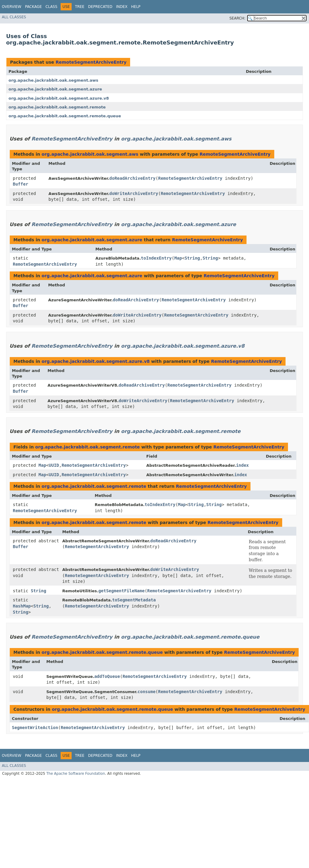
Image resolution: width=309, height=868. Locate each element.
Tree (80, 7)
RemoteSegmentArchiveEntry (91, 62)
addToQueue (107, 676)
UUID (54, 465)
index (242, 465)
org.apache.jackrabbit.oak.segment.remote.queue (65, 116)
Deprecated (100, 7)
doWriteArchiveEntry (134, 193)
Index (122, 7)
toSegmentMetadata (134, 600)
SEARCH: (238, 18)
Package (33, 7)
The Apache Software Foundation (76, 774)
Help (136, 7)
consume (146, 692)
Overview (12, 7)
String (192, 258)
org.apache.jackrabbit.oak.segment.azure (55, 89)
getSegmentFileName (122, 591)
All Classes (14, 17)
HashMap (22, 606)
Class (51, 7)
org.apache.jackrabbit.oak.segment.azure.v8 (59, 98)
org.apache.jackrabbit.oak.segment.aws (53, 80)
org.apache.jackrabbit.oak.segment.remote (57, 107)
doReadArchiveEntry (133, 178)
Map (178, 258)
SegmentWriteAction (35, 728)
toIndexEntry (156, 258)
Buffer (21, 184)
